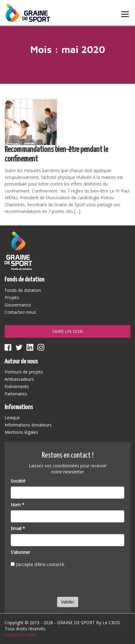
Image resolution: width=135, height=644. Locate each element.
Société (18, 481)
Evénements (17, 386)
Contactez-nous (20, 312)
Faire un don (67, 331)
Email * (18, 528)
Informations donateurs (28, 425)
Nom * (18, 505)
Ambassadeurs (19, 379)
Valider (68, 602)
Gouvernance (18, 305)
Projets (12, 297)
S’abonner (20, 552)
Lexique (12, 418)
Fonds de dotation (23, 290)
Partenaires (16, 394)
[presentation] (57, 583)
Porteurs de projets (24, 372)
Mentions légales (21, 432)
